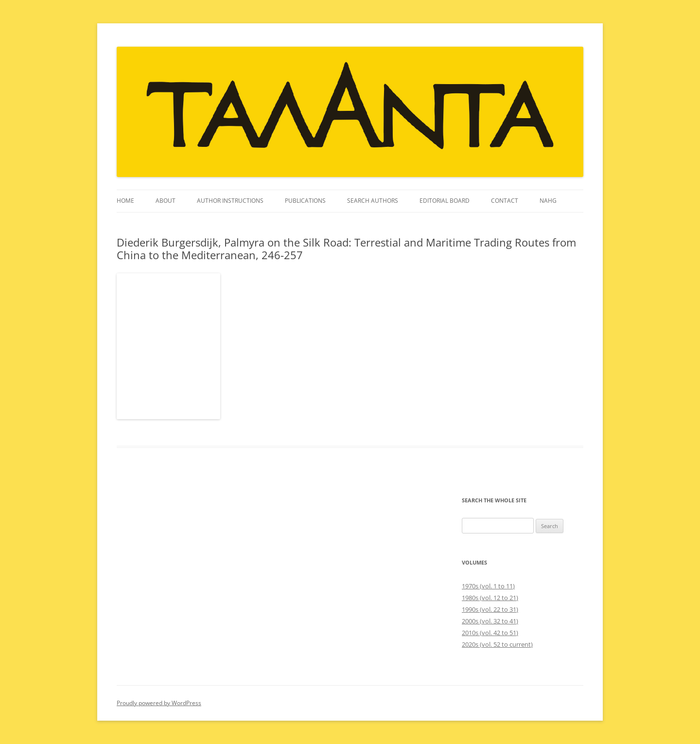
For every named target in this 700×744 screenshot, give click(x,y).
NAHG (548, 201)
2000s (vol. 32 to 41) (490, 621)
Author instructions (230, 201)
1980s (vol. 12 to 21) (490, 598)
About (166, 201)
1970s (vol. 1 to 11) (488, 586)
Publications (305, 201)
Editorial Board (445, 201)
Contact (505, 201)
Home (125, 201)
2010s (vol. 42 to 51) (490, 633)
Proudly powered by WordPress (159, 703)
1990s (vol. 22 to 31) (490, 609)
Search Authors (373, 201)
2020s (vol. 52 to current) (497, 644)
